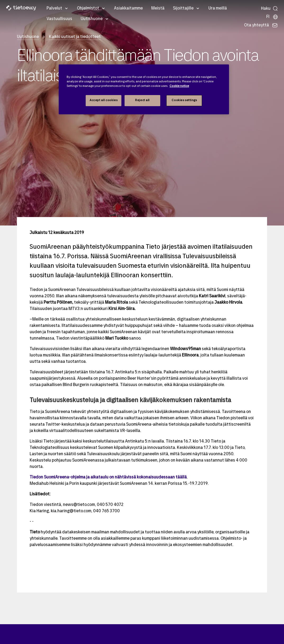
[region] (144, 89)
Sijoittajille (183, 8)
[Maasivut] (272, 17)
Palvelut (54, 8)
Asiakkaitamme (128, 8)
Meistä (158, 8)
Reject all (142, 100)
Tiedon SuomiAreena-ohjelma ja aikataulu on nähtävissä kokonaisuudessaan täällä (108, 477)
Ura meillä (218, 8)
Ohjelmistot (88, 8)
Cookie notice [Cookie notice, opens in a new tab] (179, 86)
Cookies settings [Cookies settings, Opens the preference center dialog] (184, 100)
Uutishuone (92, 19)
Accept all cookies (104, 100)
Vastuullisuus (59, 19)
